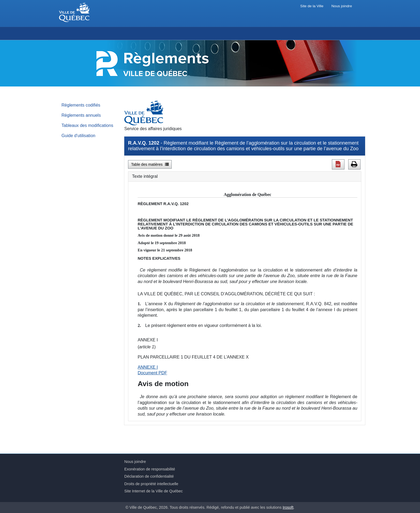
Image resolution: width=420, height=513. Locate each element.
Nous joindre (342, 6)
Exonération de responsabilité (150, 469)
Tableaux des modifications (87, 125)
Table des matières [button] (150, 164)
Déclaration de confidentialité (149, 476)
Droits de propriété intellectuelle (151, 484)
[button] (338, 164)
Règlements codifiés (81, 105)
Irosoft (288, 507)
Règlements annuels (81, 115)
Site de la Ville (312, 6)
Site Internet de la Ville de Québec (153, 491)
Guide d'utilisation (79, 135)
